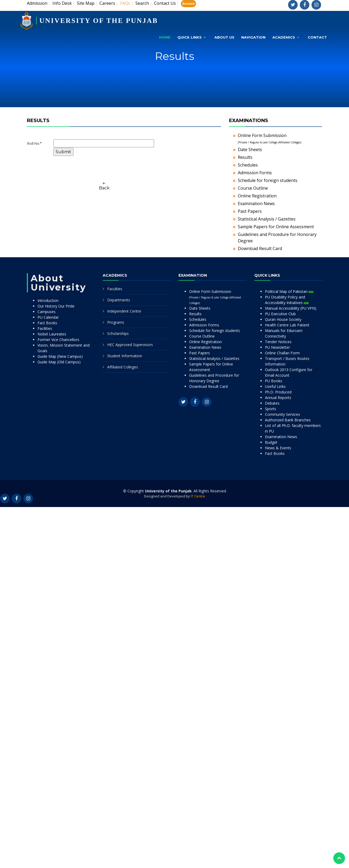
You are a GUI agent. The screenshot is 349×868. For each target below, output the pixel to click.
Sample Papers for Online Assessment (276, 227)
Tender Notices (278, 342)
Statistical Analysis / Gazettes (267, 219)
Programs (116, 322)
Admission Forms (255, 173)
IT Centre (198, 496)
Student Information (125, 356)
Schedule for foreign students (268, 180)
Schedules (248, 165)
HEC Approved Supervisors (130, 345)
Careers (107, 3)
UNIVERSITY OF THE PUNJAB (99, 21)
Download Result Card (260, 248)
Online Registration (257, 196)
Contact (317, 37)
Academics (284, 37)
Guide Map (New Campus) (60, 356)
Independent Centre (124, 311)
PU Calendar (48, 317)
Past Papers (250, 211)
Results (245, 157)
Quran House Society (283, 319)
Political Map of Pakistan (289, 291)
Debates (272, 403)
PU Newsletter (277, 347)
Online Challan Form (282, 353)
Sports (271, 409)
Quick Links (190, 37)
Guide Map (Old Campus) (59, 362)
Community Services (282, 414)
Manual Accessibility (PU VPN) (291, 308)
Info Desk (62, 3)
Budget (271, 442)
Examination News (256, 203)
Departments (119, 300)
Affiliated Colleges (123, 367)
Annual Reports (278, 398)
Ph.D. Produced (278, 392)
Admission (37, 3)
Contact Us (165, 3)
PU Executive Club (280, 314)
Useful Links (275, 386)
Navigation (253, 37)
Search (142, 3)
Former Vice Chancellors (58, 340)
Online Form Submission (215, 297)
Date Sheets (250, 149)
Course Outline (253, 188)
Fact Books (47, 323)
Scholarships (118, 333)
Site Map (86, 3)
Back (104, 188)
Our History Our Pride (56, 306)
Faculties (115, 289)
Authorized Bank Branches (288, 420)
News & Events (278, 448)
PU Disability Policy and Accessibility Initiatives (287, 300)
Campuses (47, 312)
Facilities (45, 328)
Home (165, 37)
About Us (224, 37)
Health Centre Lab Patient (287, 325)
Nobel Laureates (52, 334)
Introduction (48, 300)
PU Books (274, 381)
